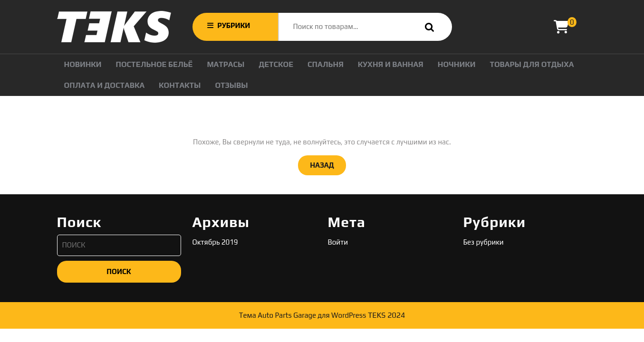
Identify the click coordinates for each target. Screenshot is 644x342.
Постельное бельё (154, 64)
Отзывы (231, 85)
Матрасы (226, 64)
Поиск (427, 27)
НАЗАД (328, 164)
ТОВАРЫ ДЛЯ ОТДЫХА (532, 64)
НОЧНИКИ (457, 64)
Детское (276, 64)
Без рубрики (484, 242)
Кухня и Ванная (391, 64)
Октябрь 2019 (215, 242)
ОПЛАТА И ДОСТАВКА (105, 85)
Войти (338, 242)
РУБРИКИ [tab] (229, 25)
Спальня (326, 64)
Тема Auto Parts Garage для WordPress (303, 315)
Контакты (180, 85)
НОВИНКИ (83, 64)
